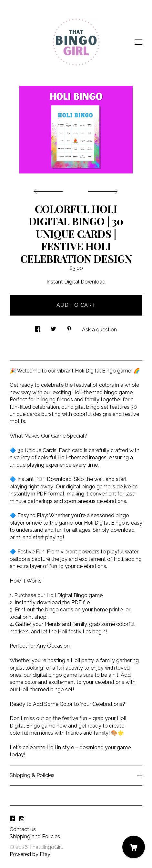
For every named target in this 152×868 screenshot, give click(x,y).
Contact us (23, 829)
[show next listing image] (102, 190)
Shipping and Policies (35, 836)
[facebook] (12, 819)
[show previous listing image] (50, 190)
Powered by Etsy (30, 854)
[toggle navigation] (138, 42)
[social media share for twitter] (53, 327)
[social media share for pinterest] (69, 327)
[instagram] (22, 819)
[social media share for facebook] (38, 327)
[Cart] (134, 847)
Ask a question (99, 330)
